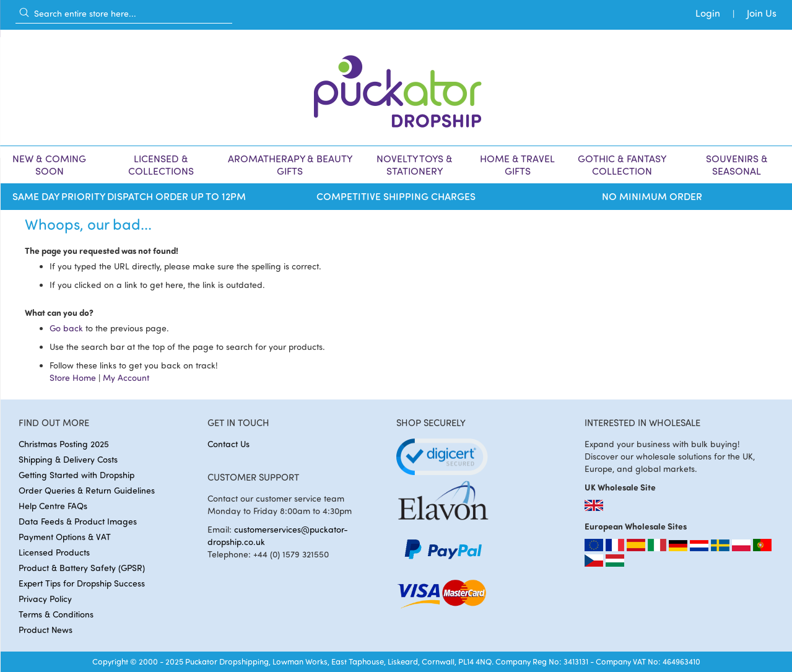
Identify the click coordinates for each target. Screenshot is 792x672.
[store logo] (396, 88)
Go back (66, 328)
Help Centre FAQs (53, 506)
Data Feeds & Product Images (78, 521)
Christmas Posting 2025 (64, 444)
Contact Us (228, 444)
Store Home (73, 377)
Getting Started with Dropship (76, 475)
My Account (126, 377)
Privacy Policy (45, 599)
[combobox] (124, 13)
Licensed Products (54, 552)
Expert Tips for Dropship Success (82, 583)
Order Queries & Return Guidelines (87, 490)
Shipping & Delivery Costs (68, 459)
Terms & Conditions (56, 614)
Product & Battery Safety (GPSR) (82, 568)
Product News (46, 630)
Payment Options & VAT (65, 537)
